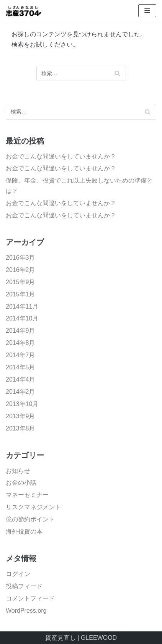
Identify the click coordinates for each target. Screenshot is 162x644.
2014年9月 (20, 331)
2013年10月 (22, 404)
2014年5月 (20, 367)
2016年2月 (20, 270)
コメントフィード (30, 598)
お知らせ (18, 471)
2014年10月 (22, 318)
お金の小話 (21, 483)
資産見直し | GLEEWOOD (81, 638)
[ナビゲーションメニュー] (147, 11)
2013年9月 (20, 416)
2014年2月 (20, 392)
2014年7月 (20, 355)
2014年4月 (20, 379)
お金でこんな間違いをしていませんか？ (61, 156)
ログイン (18, 574)
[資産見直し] (29, 11)
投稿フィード (24, 586)
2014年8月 (20, 343)
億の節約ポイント (30, 519)
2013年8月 (20, 428)
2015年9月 (20, 282)
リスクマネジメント (33, 507)
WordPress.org (26, 611)
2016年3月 (20, 258)
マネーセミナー (27, 495)
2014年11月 (22, 307)
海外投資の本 (24, 532)
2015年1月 (20, 294)
